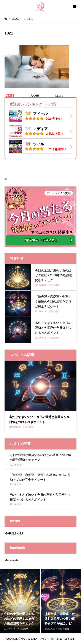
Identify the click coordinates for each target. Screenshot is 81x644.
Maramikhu (12, 560)
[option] (20, 601)
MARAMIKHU (14, 533)
